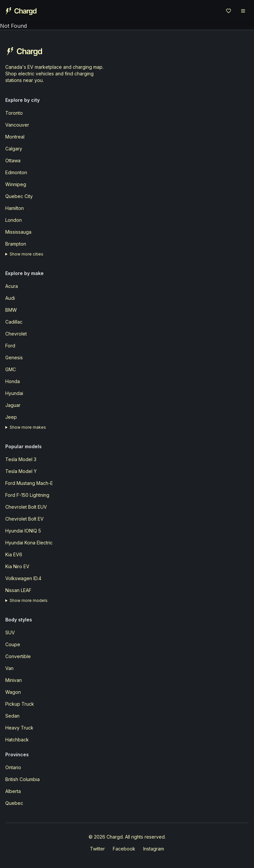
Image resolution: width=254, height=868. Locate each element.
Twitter (97, 849)
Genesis (14, 357)
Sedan (12, 716)
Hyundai (14, 393)
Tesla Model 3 (21, 459)
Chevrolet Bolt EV (24, 519)
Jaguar (13, 405)
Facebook (124, 849)
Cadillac (14, 322)
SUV (10, 632)
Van (9, 668)
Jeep (11, 417)
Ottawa (13, 160)
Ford (10, 346)
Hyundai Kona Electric (29, 543)
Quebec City (19, 196)
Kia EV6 (14, 554)
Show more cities (26, 254)
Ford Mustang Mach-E (29, 483)
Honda (13, 381)
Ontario (13, 767)
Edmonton (16, 172)
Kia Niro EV (17, 566)
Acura (12, 286)
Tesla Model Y (21, 471)
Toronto (14, 113)
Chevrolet (16, 334)
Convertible (18, 656)
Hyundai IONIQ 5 (23, 531)
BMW (11, 310)
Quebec (14, 803)
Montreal (15, 137)
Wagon (13, 692)
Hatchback (17, 740)
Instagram (154, 849)
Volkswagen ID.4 (23, 578)
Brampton (16, 244)
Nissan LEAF (18, 590)
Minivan (14, 680)
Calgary (14, 149)
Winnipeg (16, 184)
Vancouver (17, 125)
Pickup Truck (20, 704)
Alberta (13, 791)
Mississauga (18, 232)
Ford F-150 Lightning (27, 495)
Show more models (29, 600)
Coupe (13, 644)
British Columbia (22, 779)
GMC (11, 369)
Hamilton (15, 208)
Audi (10, 298)
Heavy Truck (19, 728)
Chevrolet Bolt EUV (26, 507)
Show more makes (28, 427)
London (14, 220)
